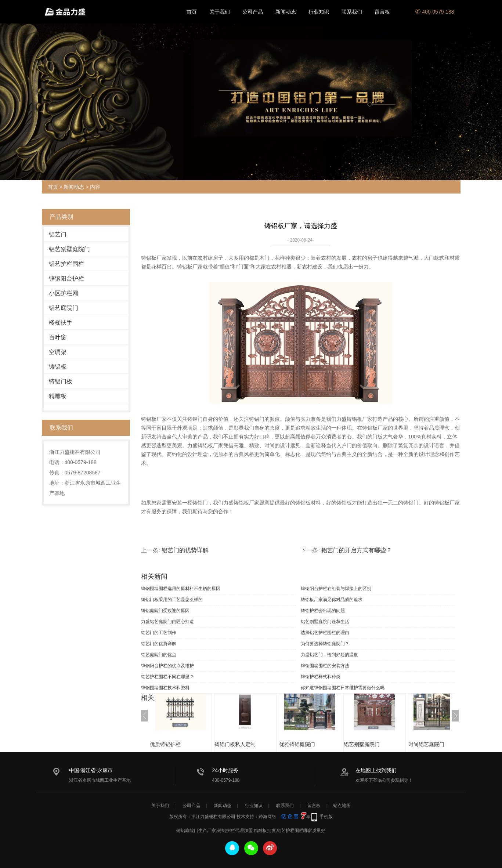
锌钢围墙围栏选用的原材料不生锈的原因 (181, 589)
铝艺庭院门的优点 (159, 655)
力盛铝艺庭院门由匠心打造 (167, 622)
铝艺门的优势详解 (185, 550)
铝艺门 (58, 234)
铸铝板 (58, 367)
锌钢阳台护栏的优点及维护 (167, 666)
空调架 (58, 352)
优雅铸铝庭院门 (304, 744)
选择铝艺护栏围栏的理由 (325, 633)
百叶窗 (58, 337)
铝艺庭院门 (64, 308)
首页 (192, 12)
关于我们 (220, 12)
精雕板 (58, 396)
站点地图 (342, 806)
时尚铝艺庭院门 (434, 744)
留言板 (382, 12)
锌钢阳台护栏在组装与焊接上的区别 (336, 589)
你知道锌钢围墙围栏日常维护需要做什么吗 (343, 688)
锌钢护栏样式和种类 (321, 677)
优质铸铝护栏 (173, 744)
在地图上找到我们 (376, 770)
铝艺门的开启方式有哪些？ (357, 550)
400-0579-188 (435, 12)
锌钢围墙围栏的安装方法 (325, 666)
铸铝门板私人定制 (242, 744)
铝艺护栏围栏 (66, 264)
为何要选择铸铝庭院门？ (325, 644)
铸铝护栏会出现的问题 (323, 611)
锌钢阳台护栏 (66, 279)
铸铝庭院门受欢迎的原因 (165, 611)
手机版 (326, 817)
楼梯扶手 (61, 323)
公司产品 (253, 12)
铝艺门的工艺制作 (159, 633)
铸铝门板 (61, 381)
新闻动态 (286, 12)
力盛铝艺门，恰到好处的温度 (329, 655)
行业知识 (319, 12)
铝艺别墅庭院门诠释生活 (325, 622)
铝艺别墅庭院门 (69, 249)
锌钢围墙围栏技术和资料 (165, 688)
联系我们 (352, 12)
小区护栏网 (64, 293)
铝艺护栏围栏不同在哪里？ (167, 677)
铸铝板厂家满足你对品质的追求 (332, 600)
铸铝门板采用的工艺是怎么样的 (172, 600)
